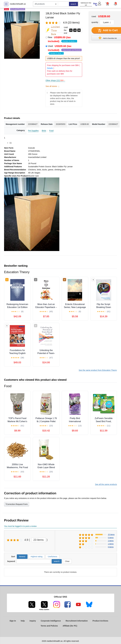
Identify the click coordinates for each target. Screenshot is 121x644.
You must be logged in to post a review (20, 526)
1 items (111, 544)
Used (65, 49)
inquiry (33, 621)
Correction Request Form (17, 504)
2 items (111, 541)
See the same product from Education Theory (98, 370)
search (73, 4)
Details (50, 68)
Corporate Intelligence (51, 621)
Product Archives (100, 621)
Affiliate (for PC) (70, 626)
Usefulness (53, 557)
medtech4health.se (18, 4)
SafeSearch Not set (86, 4)
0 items (111, 547)
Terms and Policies (49, 626)
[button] (115, 4)
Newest (22, 557)
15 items (111, 534)
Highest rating (37, 557)
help (23, 621)
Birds (44, 131)
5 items (111, 538)
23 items (39, 540)
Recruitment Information (77, 621)
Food (51, 131)
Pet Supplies (33, 131)
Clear (67, 561)
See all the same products (106, 484)
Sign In (95, 4)
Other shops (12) (55, 80)
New (62, 39)
